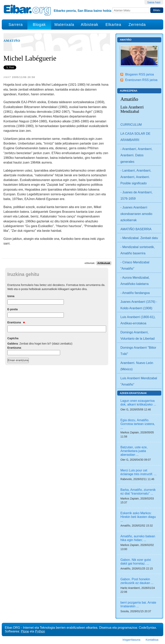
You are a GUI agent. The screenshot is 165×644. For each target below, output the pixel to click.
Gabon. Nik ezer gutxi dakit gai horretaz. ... (136, 562)
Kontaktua (152, 640)
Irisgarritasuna (131, 640)
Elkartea (113, 25)
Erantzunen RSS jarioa (141, 80)
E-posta (13, 309)
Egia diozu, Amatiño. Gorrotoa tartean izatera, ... (138, 424)
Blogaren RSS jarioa (140, 74)
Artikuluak (104, 263)
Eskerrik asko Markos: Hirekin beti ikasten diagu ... (138, 517)
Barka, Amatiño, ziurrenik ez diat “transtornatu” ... (138, 492)
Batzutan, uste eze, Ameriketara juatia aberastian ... (134, 451)
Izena (11, 296)
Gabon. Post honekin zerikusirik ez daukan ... (137, 581)
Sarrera (16, 25)
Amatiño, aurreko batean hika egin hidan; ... (138, 538)
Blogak (39, 25)
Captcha (13, 338)
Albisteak (90, 25)
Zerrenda (137, 25)
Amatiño (12, 41)
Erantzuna (16, 322)
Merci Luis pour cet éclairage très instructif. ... (138, 472)
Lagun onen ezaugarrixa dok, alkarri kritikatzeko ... (138, 402)
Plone (25, 631)
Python (40, 631)
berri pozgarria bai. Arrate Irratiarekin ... (138, 604)
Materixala (64, 25)
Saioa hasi (154, 2)
